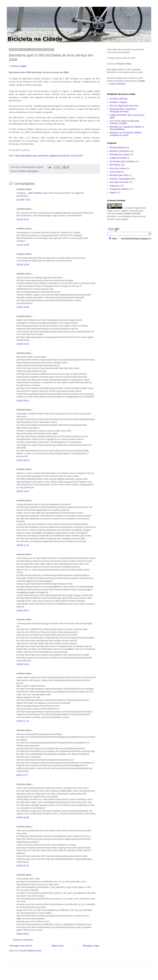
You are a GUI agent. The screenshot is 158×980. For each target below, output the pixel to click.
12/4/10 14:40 (23, 344)
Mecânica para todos (119, 175)
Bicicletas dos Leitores (120, 155)
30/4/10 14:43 (23, 491)
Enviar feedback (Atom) (31, 951)
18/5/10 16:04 (23, 664)
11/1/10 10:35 (23, 245)
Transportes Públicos (119, 189)
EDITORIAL (115, 165)
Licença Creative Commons (128, 214)
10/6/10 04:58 (23, 818)
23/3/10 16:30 (23, 307)
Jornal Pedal (115, 172)
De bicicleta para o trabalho (122, 161)
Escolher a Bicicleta (118, 99)
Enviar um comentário (23, 940)
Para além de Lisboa (119, 182)
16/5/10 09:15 (23, 611)
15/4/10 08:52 (23, 401)
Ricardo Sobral (124, 64)
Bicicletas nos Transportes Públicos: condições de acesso (126, 134)
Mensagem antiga (91, 946)
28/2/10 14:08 (23, 265)
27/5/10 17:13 (23, 721)
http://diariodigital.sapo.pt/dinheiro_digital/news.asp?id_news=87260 (49, 156)
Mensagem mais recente (21, 946)
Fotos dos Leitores (118, 168)
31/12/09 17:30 (23, 200)
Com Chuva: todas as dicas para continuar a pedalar (124, 122)
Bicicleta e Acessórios (119, 151)
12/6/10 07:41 (23, 866)
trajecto (113, 193)
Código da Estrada (118, 158)
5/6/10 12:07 (22, 775)
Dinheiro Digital (19, 66)
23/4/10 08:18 (23, 460)
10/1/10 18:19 (23, 219)
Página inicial (58, 946)
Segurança (115, 186)
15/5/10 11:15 (23, 545)
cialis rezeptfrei (35, 193)
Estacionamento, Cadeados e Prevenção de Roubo (123, 110)
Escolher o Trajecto (118, 102)
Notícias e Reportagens (28, 171)
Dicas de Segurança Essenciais (124, 106)
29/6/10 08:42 (23, 934)
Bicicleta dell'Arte (117, 148)
